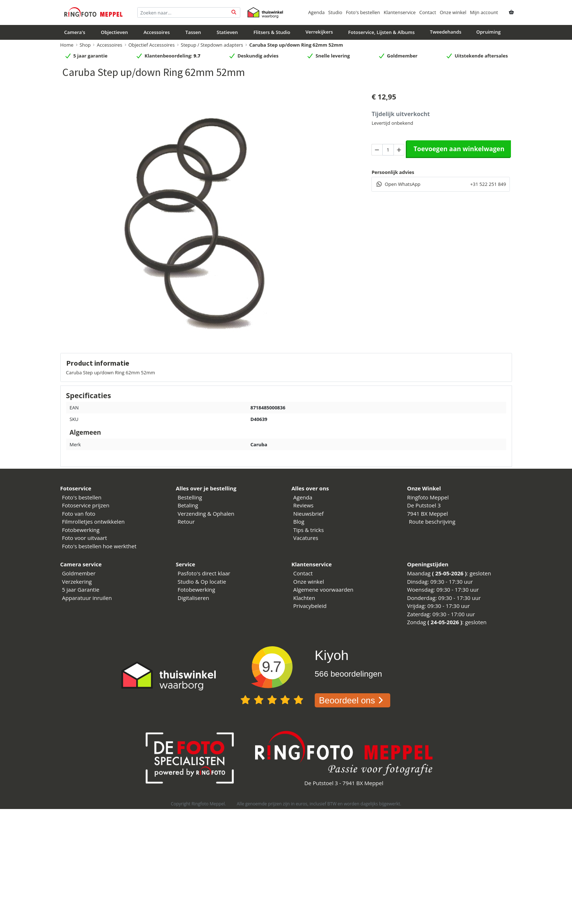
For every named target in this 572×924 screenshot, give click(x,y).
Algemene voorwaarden (324, 589)
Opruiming (488, 32)
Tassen (193, 32)
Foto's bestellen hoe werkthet (99, 546)
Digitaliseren (193, 598)
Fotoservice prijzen (86, 505)
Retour (186, 521)
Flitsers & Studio (272, 32)
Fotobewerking (81, 530)
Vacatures (306, 538)
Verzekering (77, 582)
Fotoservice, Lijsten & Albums (382, 32)
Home (67, 45)
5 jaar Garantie (81, 589)
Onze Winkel (424, 488)
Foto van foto (79, 514)
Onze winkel (453, 12)
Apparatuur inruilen (87, 598)
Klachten (304, 598)
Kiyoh (332, 655)
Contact (428, 12)
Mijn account (484, 12)
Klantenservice (400, 12)
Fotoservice (76, 488)
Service (186, 564)
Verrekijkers (319, 32)
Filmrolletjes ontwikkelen (94, 521)
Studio (335, 12)
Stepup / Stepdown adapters (212, 45)
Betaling (188, 505)
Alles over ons (310, 488)
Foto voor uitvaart (85, 538)
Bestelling (190, 497)
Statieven (227, 32)
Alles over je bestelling (206, 488)
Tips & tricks (309, 530)
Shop (85, 45)
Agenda (317, 12)
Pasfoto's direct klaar (204, 573)
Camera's (75, 32)
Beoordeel (352, 700)
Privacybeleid (310, 606)
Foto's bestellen (363, 12)
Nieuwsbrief (309, 514)
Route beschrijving (432, 521)
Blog (299, 521)
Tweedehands (446, 32)
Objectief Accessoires (151, 45)
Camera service (81, 564)
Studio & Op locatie (202, 582)
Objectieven (114, 32)
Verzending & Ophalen (206, 514)
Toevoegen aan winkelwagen (459, 149)
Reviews (304, 505)
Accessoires (157, 32)
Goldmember (79, 573)
